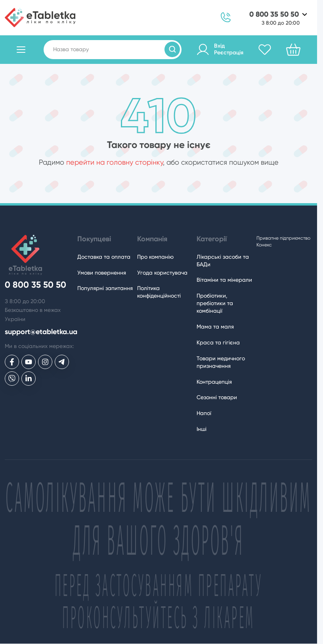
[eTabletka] (40, 18)
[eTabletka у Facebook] (12, 362)
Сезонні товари (217, 397)
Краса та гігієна (218, 342)
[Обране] (265, 50)
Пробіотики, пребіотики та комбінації (215, 303)
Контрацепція (214, 382)
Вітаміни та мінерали (224, 280)
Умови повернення (102, 273)
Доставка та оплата (104, 257)
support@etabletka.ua (41, 332)
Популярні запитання (105, 288)
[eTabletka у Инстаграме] (45, 362)
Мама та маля (215, 327)
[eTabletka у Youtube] (29, 362)
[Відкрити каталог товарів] (21, 50)
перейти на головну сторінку (115, 162)
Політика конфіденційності (159, 292)
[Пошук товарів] (172, 49)
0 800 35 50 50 (274, 14)
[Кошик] (293, 50)
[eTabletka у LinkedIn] (29, 379)
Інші (202, 429)
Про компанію (155, 257)
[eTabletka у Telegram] (62, 362)
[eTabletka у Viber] (12, 379)
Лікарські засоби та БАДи (223, 260)
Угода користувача (162, 273)
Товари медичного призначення (221, 362)
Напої (204, 413)
